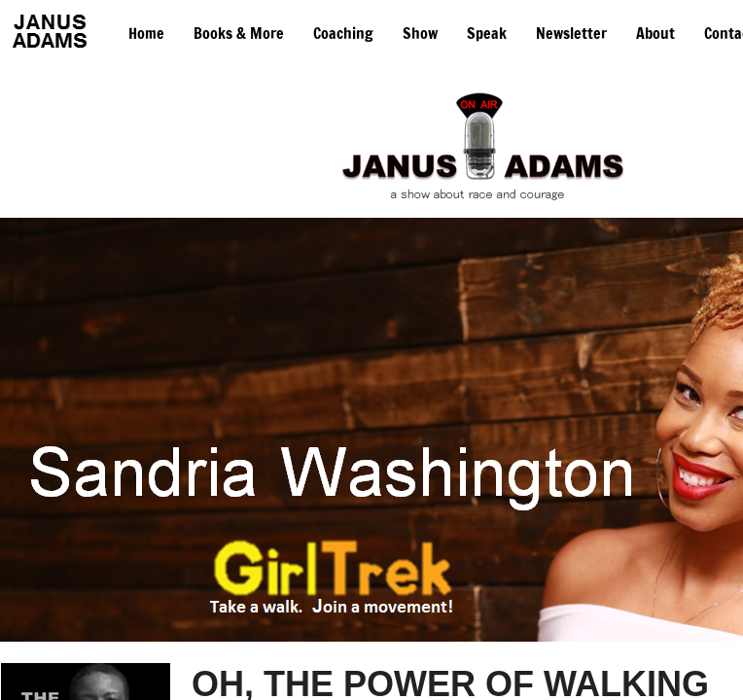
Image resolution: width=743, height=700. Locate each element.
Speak (487, 33)
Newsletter (571, 33)
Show (420, 33)
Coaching (343, 33)
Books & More (239, 33)
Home (146, 33)
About (655, 33)
